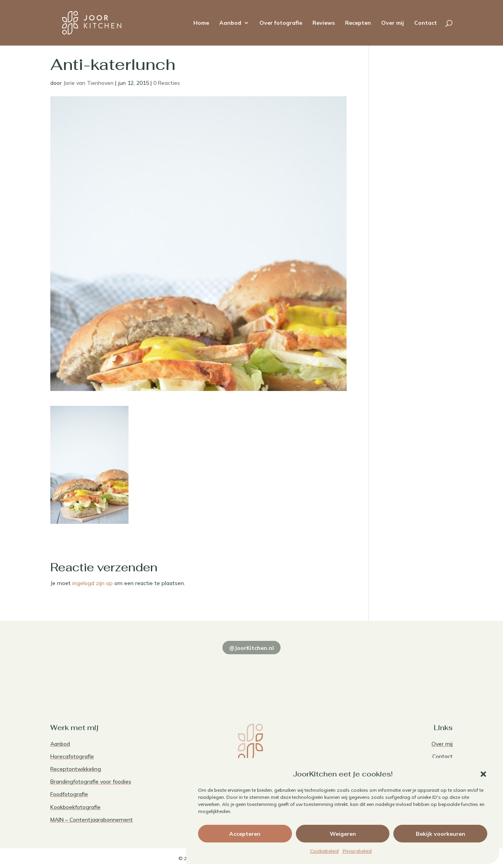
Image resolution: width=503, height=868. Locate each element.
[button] (483, 774)
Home (201, 23)
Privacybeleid (357, 851)
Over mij (393, 23)
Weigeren (343, 834)
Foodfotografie (69, 794)
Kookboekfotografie (75, 807)
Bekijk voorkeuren (441, 834)
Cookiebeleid (324, 851)
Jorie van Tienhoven (88, 83)
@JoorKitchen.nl (251, 648)
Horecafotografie (72, 756)
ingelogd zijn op (93, 583)
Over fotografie (281, 23)
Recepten (358, 23)
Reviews (324, 23)
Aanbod (230, 23)
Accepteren (245, 834)
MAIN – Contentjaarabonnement (92, 820)
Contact (426, 23)
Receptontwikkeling (76, 769)
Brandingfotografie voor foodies (91, 782)
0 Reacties (167, 83)
